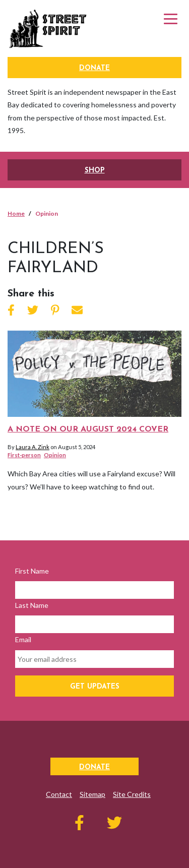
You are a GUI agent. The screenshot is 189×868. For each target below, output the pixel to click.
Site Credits (132, 794)
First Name (32, 571)
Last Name (32, 605)
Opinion (55, 455)
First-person (24, 455)
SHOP (95, 171)
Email (23, 639)
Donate (94, 68)
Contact (59, 794)
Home (16, 213)
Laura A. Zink (33, 447)
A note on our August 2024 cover (88, 429)
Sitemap (92, 794)
